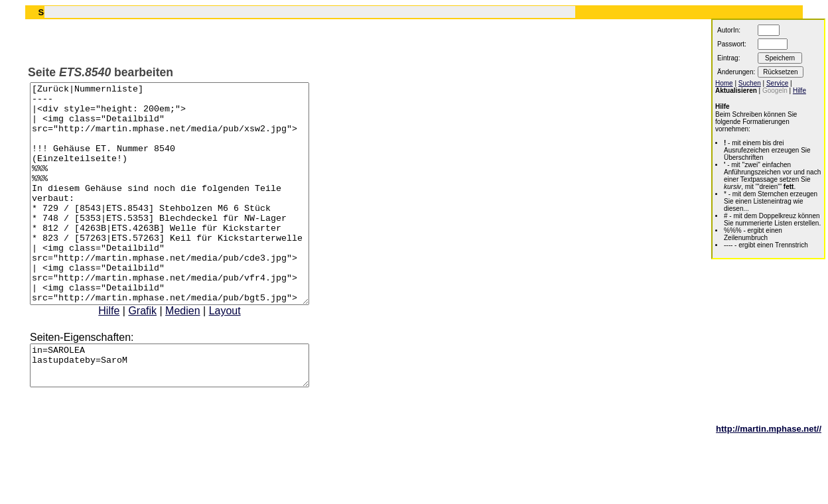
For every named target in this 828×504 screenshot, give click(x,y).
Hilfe (125, 354)
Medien (199, 354)
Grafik (159, 354)
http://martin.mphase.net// (769, 480)
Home (724, 83)
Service (777, 83)
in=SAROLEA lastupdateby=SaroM (186, 413)
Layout (241, 354)
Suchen (750, 83)
